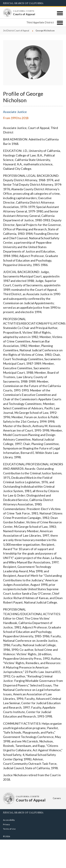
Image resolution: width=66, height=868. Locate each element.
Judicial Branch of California (23, 3)
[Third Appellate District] (60, 23)
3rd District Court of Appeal (16, 31)
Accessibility (9, 820)
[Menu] (60, 13)
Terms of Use (9, 829)
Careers (57, 798)
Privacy (6, 824)
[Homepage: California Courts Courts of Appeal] (7, 13)
